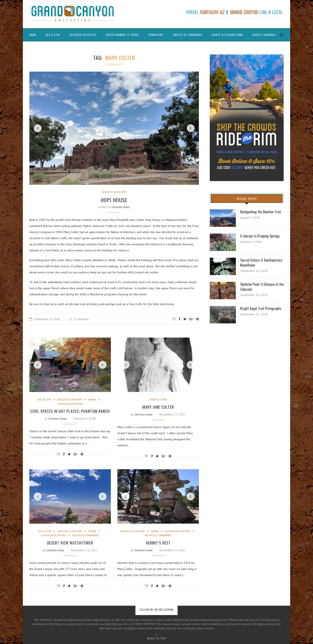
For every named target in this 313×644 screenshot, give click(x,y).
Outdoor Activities (83, 35)
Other (92, 531)
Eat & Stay (53, 35)
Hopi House (114, 200)
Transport (156, 35)
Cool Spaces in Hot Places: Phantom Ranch (70, 411)
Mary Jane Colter (158, 407)
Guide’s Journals (264, 35)
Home (33, 35)
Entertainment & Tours (122, 35)
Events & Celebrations (227, 35)
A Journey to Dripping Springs (260, 236)
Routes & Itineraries (188, 35)
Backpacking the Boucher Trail (261, 212)
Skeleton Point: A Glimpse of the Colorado (262, 287)
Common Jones (121, 207)
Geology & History (114, 192)
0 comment (79, 319)
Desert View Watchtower (70, 543)
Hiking (92, 400)
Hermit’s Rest (158, 543)
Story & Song (158, 400)
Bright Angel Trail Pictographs (261, 308)
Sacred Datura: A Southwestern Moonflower (261, 263)
